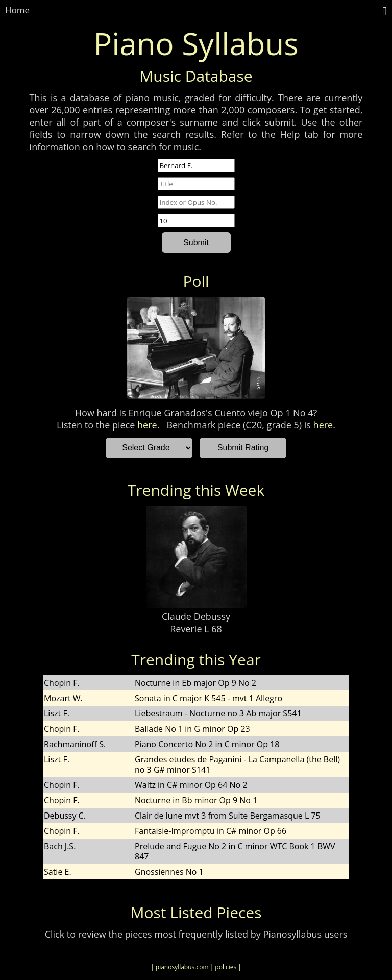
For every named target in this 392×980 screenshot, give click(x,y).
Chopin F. (62, 683)
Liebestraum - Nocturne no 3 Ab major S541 (218, 713)
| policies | (226, 967)
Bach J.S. (60, 846)
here (147, 425)
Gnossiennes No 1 (169, 872)
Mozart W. (63, 698)
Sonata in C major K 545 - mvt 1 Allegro (209, 698)
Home (17, 10)
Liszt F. (57, 713)
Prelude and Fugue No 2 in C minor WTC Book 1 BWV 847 (235, 851)
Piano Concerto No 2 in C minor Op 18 (207, 744)
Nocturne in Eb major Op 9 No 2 (195, 683)
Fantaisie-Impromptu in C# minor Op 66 (211, 831)
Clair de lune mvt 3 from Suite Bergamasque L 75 (228, 816)
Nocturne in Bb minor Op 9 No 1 (196, 800)
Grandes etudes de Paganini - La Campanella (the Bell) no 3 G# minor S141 (237, 764)
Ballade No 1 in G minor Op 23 (192, 729)
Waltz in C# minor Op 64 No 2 (191, 785)
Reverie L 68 (196, 629)
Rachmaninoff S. (75, 744)
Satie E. (58, 872)
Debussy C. (65, 816)
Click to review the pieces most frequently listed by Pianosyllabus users (196, 934)
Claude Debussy (196, 616)
